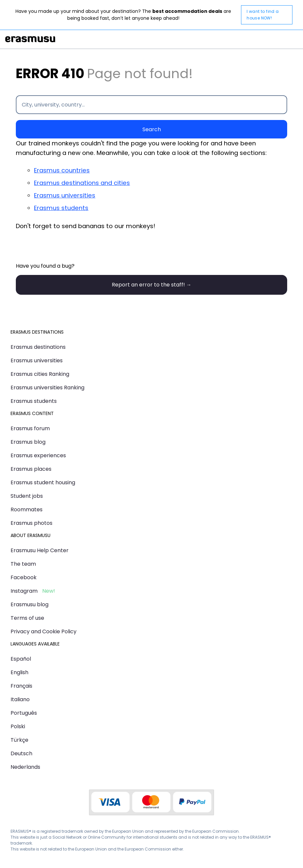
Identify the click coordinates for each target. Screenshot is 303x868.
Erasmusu (30, 39)
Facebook (24, 577)
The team (23, 564)
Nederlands (25, 767)
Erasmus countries (62, 170)
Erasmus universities (65, 195)
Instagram (24, 591)
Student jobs (27, 496)
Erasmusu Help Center (40, 550)
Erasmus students (61, 208)
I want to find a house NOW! (263, 15)
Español (21, 659)
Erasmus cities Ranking (40, 374)
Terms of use (27, 618)
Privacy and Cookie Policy (44, 631)
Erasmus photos (31, 523)
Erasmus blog (28, 442)
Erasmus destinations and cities (82, 183)
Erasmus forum (30, 428)
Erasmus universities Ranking (47, 388)
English (19, 672)
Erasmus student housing (43, 482)
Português (24, 713)
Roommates (27, 509)
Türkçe (19, 740)
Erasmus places (31, 469)
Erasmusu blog (30, 604)
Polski (18, 726)
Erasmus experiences (38, 455)
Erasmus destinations (38, 347)
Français (21, 686)
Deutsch (21, 753)
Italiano (20, 699)
